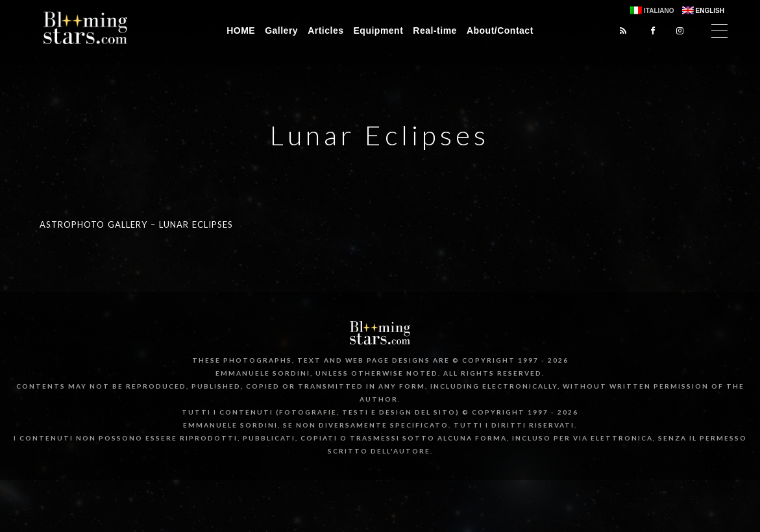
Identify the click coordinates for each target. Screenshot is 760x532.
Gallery (281, 30)
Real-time (435, 30)
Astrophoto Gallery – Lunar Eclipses (136, 224)
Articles (325, 30)
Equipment (379, 30)
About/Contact (500, 30)
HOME (241, 30)
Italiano (659, 11)
